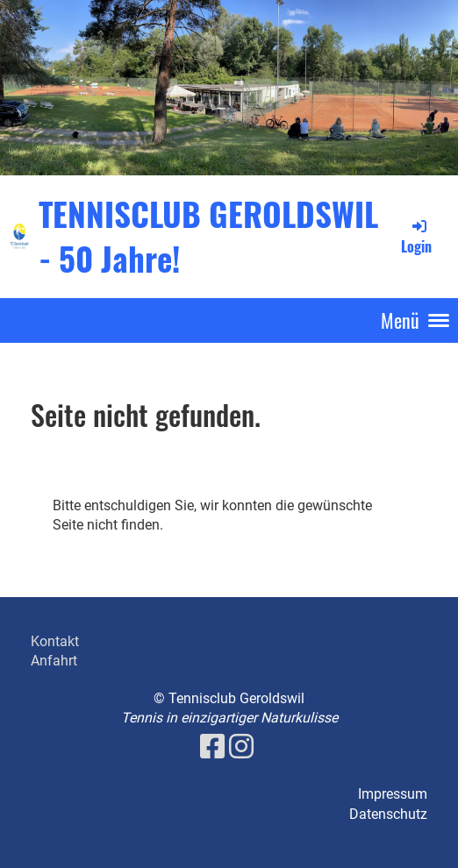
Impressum (393, 794)
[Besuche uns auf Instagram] (241, 747)
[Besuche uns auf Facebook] (212, 747)
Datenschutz (388, 814)
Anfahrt (54, 661)
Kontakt (55, 641)
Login (416, 237)
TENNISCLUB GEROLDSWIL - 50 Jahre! (208, 236)
